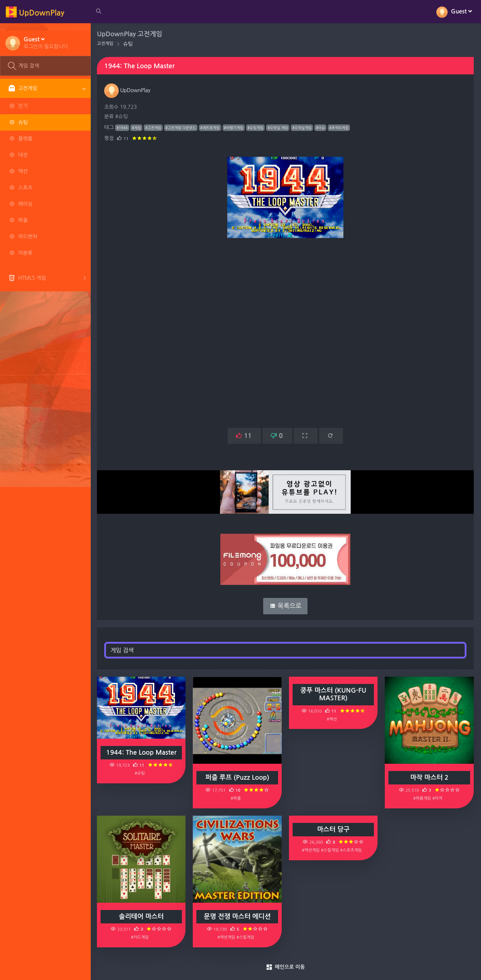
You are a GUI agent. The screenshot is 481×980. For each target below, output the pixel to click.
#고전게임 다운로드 (182, 128)
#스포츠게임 (351, 850)
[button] (47, 42)
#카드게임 (141, 937)
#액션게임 (227, 937)
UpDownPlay (128, 90)
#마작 (437, 798)
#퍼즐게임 (422, 798)
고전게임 (106, 44)
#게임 (137, 128)
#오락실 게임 (279, 128)
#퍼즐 (237, 798)
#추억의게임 (340, 128)
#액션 (332, 719)
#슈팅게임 (257, 128)
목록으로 (286, 606)
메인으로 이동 (286, 967)
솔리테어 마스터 (142, 917)
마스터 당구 (334, 829)
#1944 (123, 128)
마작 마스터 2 (429, 778)
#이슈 (321, 128)
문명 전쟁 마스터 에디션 (238, 917)
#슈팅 (123, 116)
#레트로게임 (211, 128)
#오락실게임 (303, 128)
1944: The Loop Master (142, 752)
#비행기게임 (235, 128)
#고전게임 (154, 128)
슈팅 (129, 44)
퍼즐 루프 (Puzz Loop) (238, 778)
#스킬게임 (246, 937)
